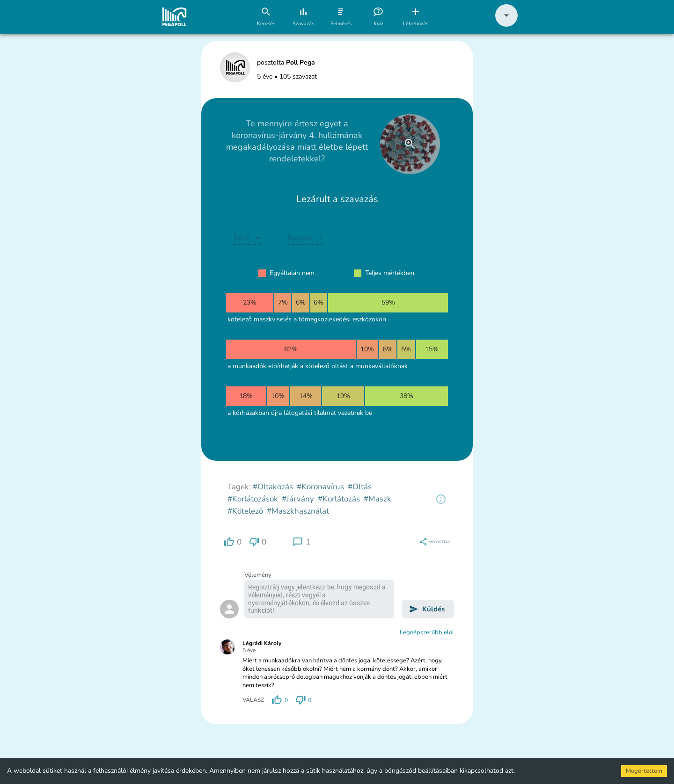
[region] (441, 499)
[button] (506, 25)
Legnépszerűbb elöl (427, 632)
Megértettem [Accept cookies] (644, 771)
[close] (410, 144)
